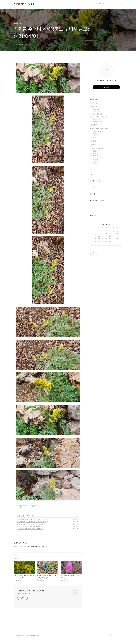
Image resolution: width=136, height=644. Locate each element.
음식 (93, 141)
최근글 (92, 181)
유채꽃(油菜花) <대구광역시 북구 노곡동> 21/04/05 (32, 520)
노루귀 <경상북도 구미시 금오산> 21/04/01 (29, 529)
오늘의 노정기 (96, 148)
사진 (95, 153)
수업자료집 (97, 162)
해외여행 (94, 125)
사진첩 (96, 151)
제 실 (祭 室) (97, 119)
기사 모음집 (97, 157)
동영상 (95, 155)
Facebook (94, 201)
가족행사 (94, 145)
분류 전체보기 (97, 100)
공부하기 (96, 164)
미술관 (95, 136)
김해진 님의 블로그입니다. (25, 594)
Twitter (102, 201)
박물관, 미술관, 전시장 (99, 129)
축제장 (94, 103)
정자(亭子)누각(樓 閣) (100, 117)
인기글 (98, 181)
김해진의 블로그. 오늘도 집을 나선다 (25, 4)
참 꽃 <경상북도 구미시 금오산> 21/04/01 (29, 524)
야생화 (22, 516)
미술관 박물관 (98, 131)
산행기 (96, 109)
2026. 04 (106, 224)
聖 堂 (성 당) (97, 114)
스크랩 (95, 159)
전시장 (95, 138)
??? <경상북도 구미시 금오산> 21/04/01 (28, 527)
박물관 (95, 134)
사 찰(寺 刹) (97, 122)
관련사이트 (112, 636)
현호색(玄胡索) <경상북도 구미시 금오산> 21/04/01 (32, 522)
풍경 (18, 516)
